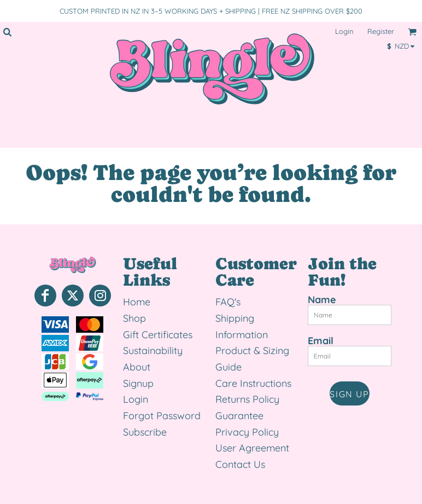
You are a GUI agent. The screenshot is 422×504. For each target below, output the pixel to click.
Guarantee (239, 416)
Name (322, 299)
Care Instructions (253, 383)
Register (381, 31)
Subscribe (145, 432)
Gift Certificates (158, 335)
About (137, 367)
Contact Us (240, 464)
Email (321, 340)
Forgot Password (162, 416)
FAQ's (228, 302)
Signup (138, 383)
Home (137, 302)
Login (344, 31)
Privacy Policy (247, 432)
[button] (7, 32)
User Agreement (252, 448)
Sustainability (153, 351)
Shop (134, 318)
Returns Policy (247, 399)
